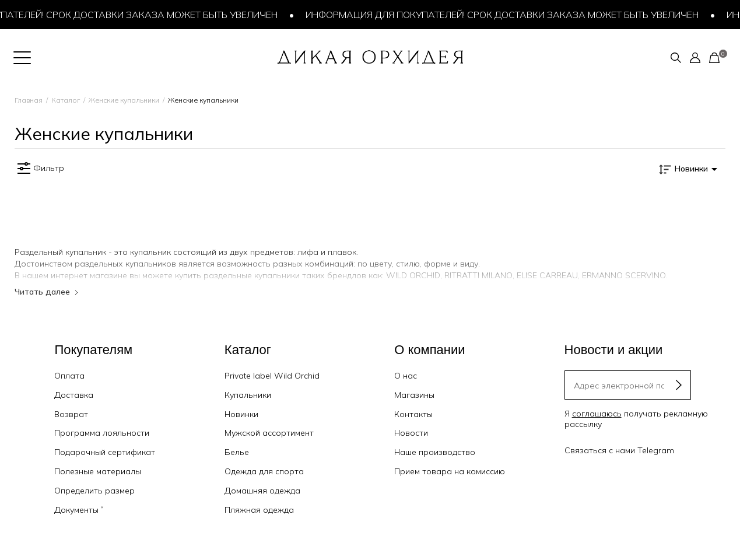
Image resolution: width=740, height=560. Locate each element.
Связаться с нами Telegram (619, 450)
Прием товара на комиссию (450, 471)
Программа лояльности (102, 433)
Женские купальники (124, 100)
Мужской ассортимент (269, 433)
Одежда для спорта (264, 471)
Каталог (66, 100)
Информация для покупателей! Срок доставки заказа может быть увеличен (505, 15)
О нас (406, 376)
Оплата (69, 376)
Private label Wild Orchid (272, 376)
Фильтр (39, 169)
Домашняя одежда (262, 491)
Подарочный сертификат (105, 452)
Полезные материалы (98, 471)
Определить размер (94, 491)
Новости (411, 433)
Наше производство (435, 452)
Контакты (413, 414)
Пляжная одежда (259, 510)
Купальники (248, 395)
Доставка (74, 395)
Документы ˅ (79, 510)
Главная (29, 100)
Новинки (241, 414)
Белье (237, 452)
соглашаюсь (597, 414)
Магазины (414, 395)
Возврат (71, 414)
